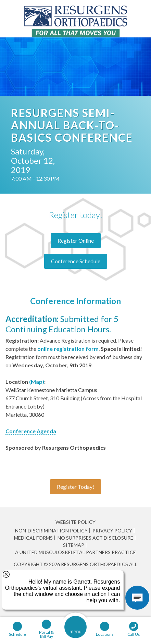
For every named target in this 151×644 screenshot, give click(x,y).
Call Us (134, 634)
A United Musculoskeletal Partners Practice (75, 552)
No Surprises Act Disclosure (95, 538)
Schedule (17, 634)
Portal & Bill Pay (46, 634)
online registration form (68, 349)
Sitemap (74, 545)
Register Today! (75, 487)
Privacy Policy (112, 531)
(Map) (37, 382)
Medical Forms (33, 538)
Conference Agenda (31, 431)
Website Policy (75, 522)
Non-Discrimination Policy (51, 531)
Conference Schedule (76, 261)
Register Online (76, 240)
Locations (105, 634)
